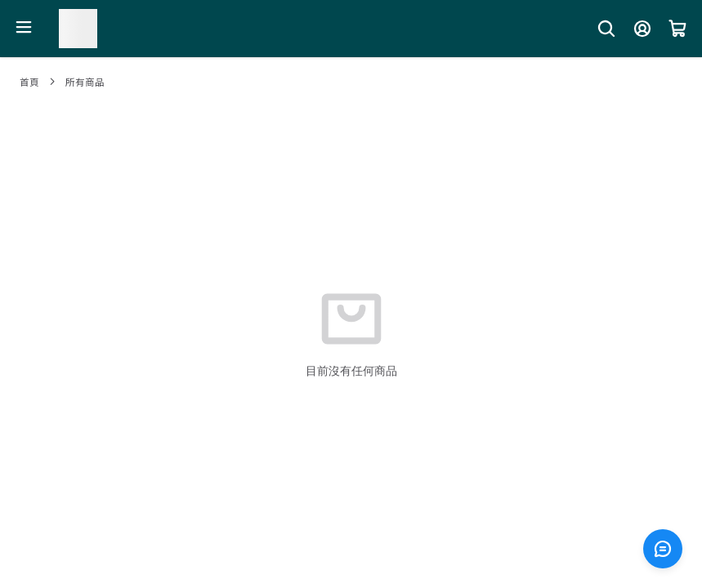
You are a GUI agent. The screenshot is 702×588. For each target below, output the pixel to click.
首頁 (29, 82)
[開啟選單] (24, 27)
